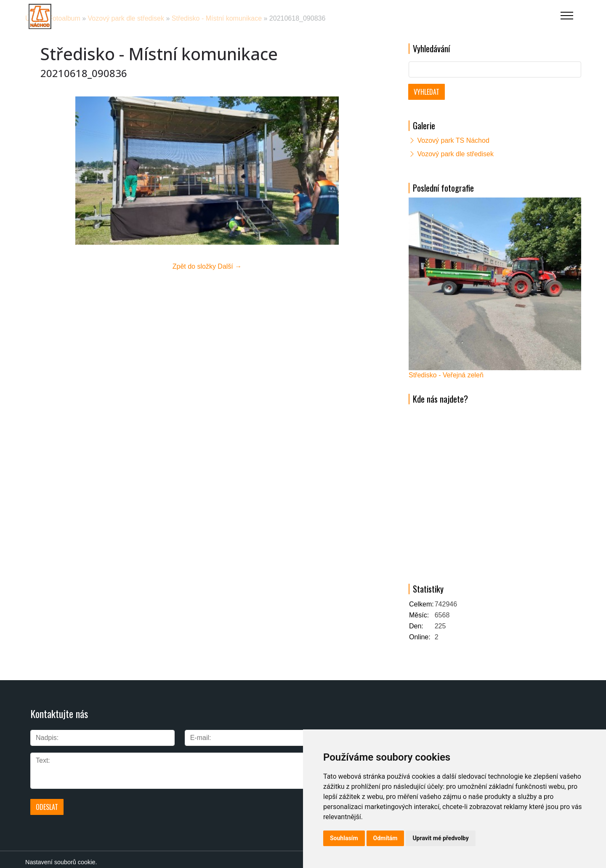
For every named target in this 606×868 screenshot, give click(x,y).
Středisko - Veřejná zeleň (446, 375)
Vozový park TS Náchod (453, 140)
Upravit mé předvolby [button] (440, 838)
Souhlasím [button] (344, 838)
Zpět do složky (194, 266)
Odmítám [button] (385, 838)
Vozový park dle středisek (455, 154)
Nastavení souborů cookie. (61, 857)
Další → (230, 266)
